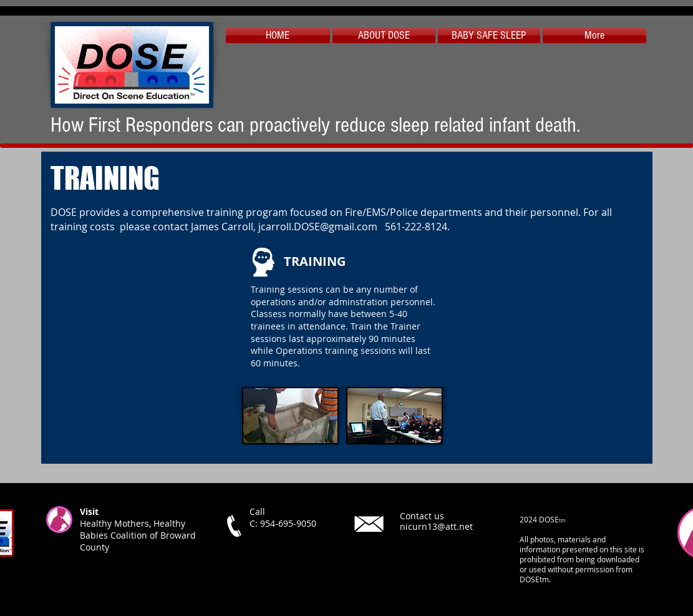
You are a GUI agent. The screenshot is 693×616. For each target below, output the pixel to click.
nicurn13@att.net (436, 526)
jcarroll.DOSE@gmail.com (318, 227)
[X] (370, 571)
